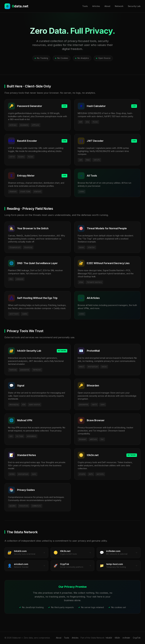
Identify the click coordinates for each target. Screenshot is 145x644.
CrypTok (137, 638)
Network (119, 6)
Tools (85, 6)
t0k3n (117, 638)
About (107, 6)
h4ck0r (109, 638)
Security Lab (134, 6)
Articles (96, 6)
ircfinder (126, 638)
